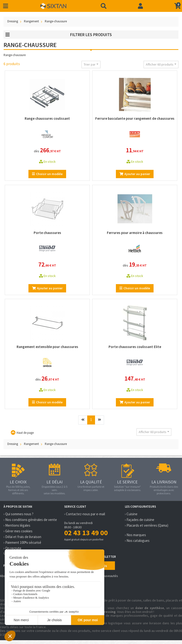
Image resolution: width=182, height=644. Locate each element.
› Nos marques (135, 535)
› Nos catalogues (137, 541)
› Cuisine (131, 514)
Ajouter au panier (135, 174)
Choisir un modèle (47, 174)
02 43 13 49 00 (86, 533)
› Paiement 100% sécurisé (22, 542)
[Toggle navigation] (6, 6)
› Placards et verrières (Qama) (147, 525)
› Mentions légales (17, 525)
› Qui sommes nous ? (18, 514)
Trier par (90, 64)
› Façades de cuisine (140, 520)
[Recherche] (104, 6)
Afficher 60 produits (160, 64)
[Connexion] (140, 6)
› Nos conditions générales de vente (30, 520)
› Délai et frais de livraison (22, 537)
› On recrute (12, 548)
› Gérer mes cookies (18, 531)
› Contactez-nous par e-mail (85, 514)
